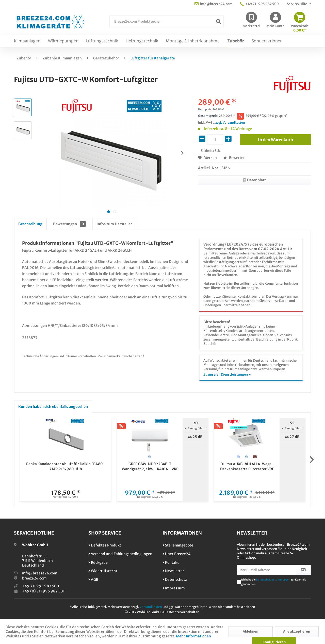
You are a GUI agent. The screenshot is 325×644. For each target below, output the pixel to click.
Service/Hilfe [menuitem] (297, 4)
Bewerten (234, 158)
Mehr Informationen (193, 636)
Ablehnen (250, 631)
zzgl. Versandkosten (230, 123)
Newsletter (173, 571)
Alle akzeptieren (297, 631)
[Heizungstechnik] (142, 41)
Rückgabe (98, 562)
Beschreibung (30, 224)
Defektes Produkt (105, 545)
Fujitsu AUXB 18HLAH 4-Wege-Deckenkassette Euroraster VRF (247, 466)
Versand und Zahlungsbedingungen (120, 554)
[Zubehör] (236, 41)
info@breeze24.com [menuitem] (214, 4)
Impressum (174, 588)
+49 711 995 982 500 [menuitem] (259, 4)
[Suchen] (219, 21)
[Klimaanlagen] (27, 41)
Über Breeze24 (176, 554)
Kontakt (171, 562)
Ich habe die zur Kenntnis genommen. (274, 582)
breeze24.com (34, 578)
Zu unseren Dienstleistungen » (227, 374)
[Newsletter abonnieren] (304, 570)
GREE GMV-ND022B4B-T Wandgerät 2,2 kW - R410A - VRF (150, 466)
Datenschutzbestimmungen (273, 580)
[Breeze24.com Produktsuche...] (167, 21)
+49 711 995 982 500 (41, 586)
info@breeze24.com (40, 573)
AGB (93, 579)
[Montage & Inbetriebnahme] (193, 41)
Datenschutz (175, 579)
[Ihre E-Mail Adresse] (267, 570)
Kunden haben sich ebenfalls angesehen (53, 407)
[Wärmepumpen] (63, 41)
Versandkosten (151, 607)
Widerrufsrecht (103, 571)
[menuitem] (167, 24)
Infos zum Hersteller (114, 224)
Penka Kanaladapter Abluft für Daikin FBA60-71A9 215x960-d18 (66, 466)
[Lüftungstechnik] (102, 41)
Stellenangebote (178, 545)
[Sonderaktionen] (267, 41)
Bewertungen (69, 224)
